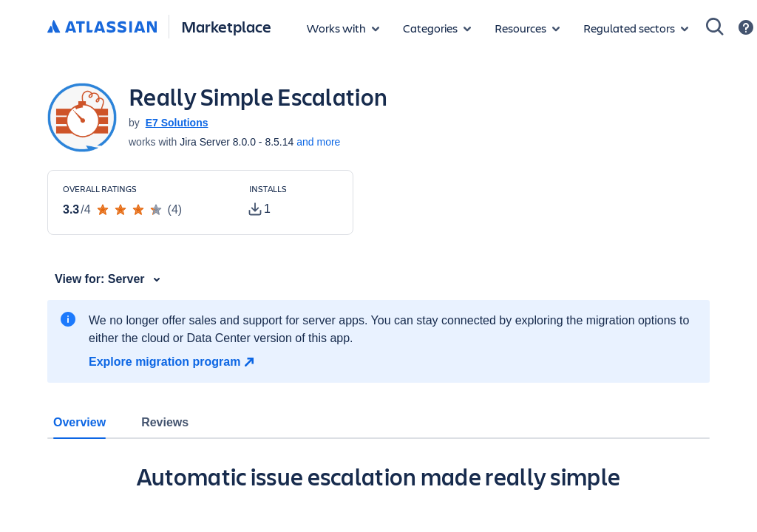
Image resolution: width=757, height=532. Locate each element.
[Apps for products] (343, 28)
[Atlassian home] (102, 27)
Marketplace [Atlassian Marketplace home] (226, 26)
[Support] (746, 27)
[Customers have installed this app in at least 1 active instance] (293, 201)
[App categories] (437, 28)
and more (318, 142)
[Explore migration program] (173, 362)
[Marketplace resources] (527, 28)
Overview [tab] (79, 422)
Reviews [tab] (165, 422)
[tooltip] (260, 209)
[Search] (715, 27)
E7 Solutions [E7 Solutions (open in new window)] (177, 123)
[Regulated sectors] (636, 28)
